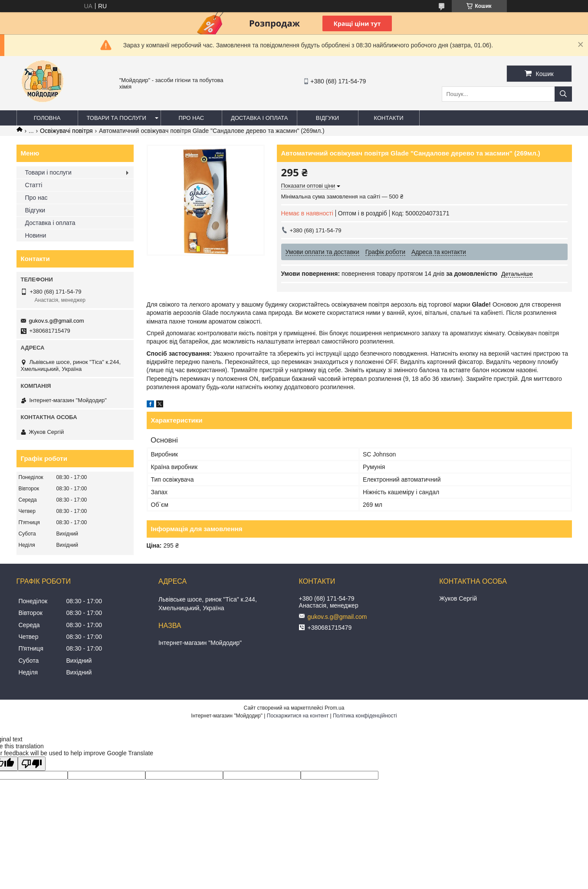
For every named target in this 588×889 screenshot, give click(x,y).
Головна (47, 118)
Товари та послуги (117, 118)
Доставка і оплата (260, 118)
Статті (34, 185)
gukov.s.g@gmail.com (57, 321)
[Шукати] (563, 94)
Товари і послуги (48, 172)
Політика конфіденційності (365, 716)
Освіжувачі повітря (66, 131)
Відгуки (327, 118)
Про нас (192, 118)
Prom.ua (334, 708)
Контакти (389, 118)
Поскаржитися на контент (298, 716)
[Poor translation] (32, 764)
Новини (36, 235)
